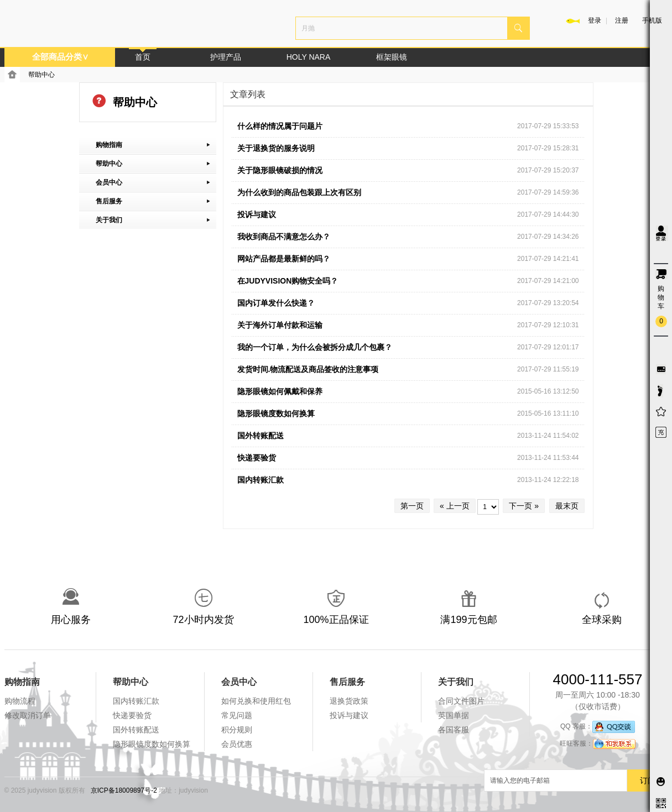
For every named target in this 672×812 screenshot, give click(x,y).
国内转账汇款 (261, 480)
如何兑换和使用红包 (256, 701)
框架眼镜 (392, 57)
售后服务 (347, 682)
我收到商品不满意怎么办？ (284, 237)
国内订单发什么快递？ (276, 303)
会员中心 (239, 682)
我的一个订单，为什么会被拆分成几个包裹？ (315, 347)
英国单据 (454, 715)
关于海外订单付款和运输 (280, 325)
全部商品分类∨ (60, 57)
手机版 (652, 20)
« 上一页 (455, 506)
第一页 (412, 506)
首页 (143, 57)
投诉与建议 (257, 214)
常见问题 (237, 715)
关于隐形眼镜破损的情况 (280, 170)
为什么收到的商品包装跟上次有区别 (299, 192)
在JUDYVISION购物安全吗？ (288, 281)
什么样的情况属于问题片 (280, 126)
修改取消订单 (28, 715)
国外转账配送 (261, 436)
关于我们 (456, 682)
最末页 (567, 506)
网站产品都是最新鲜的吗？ (284, 259)
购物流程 (20, 701)
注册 (622, 20)
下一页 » (524, 506)
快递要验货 (257, 458)
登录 (595, 20)
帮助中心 (41, 75)
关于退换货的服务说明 (276, 148)
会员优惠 (237, 744)
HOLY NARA (309, 57)
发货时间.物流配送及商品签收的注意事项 (308, 369)
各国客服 (454, 730)
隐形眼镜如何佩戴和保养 (280, 391)
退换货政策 (349, 701)
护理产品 (226, 57)
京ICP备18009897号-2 (124, 790)
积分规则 (237, 730)
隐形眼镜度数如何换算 (276, 413)
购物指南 (22, 682)
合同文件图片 (461, 701)
